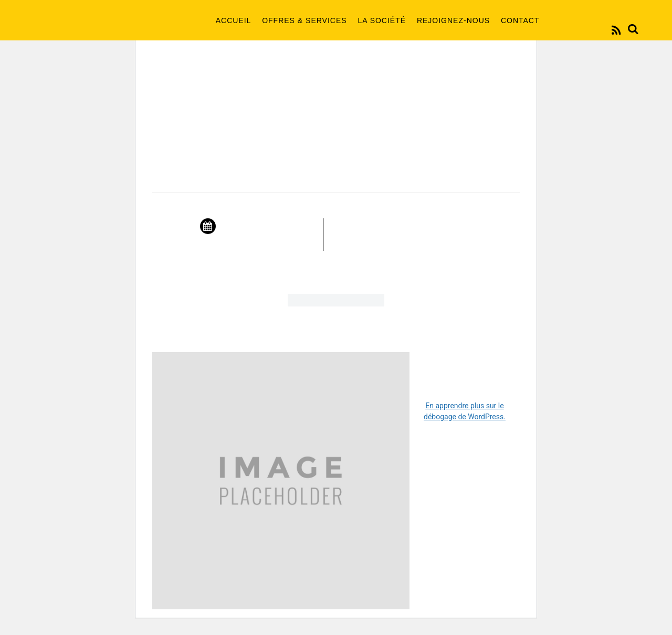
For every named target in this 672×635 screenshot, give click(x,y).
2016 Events (336, 133)
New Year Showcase (336, 174)
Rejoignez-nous (453, 20)
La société (382, 20)
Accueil (234, 20)
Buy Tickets (336, 305)
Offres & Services (304, 20)
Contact (520, 20)
